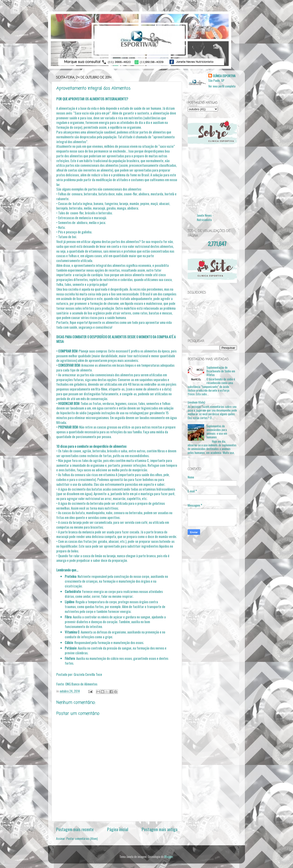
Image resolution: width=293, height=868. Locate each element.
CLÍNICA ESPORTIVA (224, 76)
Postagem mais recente (75, 829)
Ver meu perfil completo (222, 86)
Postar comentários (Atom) (82, 838)
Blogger (169, 857)
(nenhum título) (196, 402)
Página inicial (118, 829)
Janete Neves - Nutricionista (205, 217)
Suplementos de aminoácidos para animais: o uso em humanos (217, 432)
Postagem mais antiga (160, 829)
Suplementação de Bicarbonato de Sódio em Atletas (221, 371)
